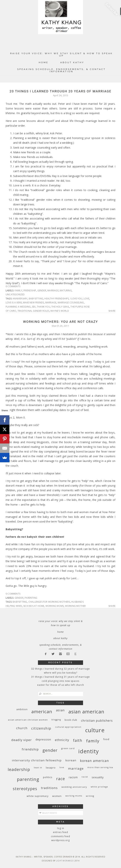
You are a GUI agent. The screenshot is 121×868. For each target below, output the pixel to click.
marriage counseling (71, 303)
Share (112, 311)
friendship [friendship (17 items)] (30, 749)
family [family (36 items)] (93, 741)
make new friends (33, 303)
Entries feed (60, 832)
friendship (30, 290)
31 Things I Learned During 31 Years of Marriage (60, 677)
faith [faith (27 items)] (78, 740)
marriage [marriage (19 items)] (76, 768)
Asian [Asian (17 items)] (60, 710)
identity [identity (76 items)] (89, 751)
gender (42, 290)
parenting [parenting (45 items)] (28, 779)
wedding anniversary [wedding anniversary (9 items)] (74, 787)
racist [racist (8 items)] (85, 777)
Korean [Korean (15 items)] (71, 760)
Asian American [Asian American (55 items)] (86, 712)
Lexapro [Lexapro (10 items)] (51, 768)
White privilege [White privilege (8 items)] (99, 787)
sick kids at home (34, 606)
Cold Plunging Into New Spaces (60, 681)
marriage (53, 290)
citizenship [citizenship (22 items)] (41, 728)
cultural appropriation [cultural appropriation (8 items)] (68, 727)
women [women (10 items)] (57, 796)
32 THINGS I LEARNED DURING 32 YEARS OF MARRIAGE (60, 669)
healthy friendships (57, 299)
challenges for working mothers (49, 602)
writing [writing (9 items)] (90, 796)
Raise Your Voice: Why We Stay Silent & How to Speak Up (61, 55)
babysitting (36, 299)
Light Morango (65, 861)
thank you (43, 307)
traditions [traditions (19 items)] (49, 788)
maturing (66, 290)
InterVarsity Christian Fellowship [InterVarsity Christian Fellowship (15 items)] (37, 760)
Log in (61, 828)
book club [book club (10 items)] (71, 720)
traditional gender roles (33, 311)
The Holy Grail (60, 307)
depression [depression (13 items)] (43, 739)
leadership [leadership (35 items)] (19, 769)
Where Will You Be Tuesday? (61, 673)
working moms (55, 606)
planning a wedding (18, 307)
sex (34, 307)
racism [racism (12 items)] (73, 777)
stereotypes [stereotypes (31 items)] (25, 789)
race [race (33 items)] (61, 779)
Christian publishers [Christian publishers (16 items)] (97, 721)
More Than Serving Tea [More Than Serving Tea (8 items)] (100, 767)
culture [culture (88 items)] (95, 730)
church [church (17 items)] (22, 728)
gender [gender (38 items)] (50, 750)
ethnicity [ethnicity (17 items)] (62, 740)
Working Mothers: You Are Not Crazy (61, 322)
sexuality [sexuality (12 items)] (98, 777)
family (19, 290)
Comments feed (60, 836)
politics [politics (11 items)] (48, 777)
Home (44, 62)
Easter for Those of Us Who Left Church (61, 685)
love (86, 299)
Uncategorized (15, 294)
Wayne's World (60, 311)
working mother (75, 606)
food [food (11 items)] (106, 739)
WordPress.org (60, 840)
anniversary (20, 299)
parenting (31, 598)
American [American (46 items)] (42, 711)
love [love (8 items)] (62, 767)
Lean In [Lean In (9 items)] (38, 767)
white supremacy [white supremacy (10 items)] (38, 796)
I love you (76, 299)
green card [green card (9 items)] (68, 748)
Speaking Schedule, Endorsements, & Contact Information (62, 70)
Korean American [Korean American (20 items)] (95, 761)
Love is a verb (14, 303)
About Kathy (72, 62)
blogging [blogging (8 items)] (56, 720)
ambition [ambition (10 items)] (22, 709)
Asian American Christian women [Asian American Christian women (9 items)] (28, 720)
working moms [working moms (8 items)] (74, 796)
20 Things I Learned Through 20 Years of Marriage (60, 91)
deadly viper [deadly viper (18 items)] (22, 740)
